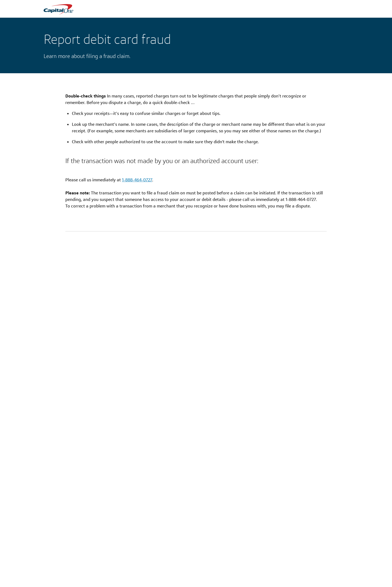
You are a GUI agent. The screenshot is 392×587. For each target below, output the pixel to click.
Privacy (206, 568)
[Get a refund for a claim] (274, 409)
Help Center (262, 575)
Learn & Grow (264, 582)
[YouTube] (345, 542)
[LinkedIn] (335, 542)
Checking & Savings (60, 575)
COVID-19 (261, 568)
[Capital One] (47, 543)
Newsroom (105, 582)
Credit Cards (54, 568)
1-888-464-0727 (137, 180)
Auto (48, 582)
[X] (317, 542)
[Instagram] (307, 542)
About (101, 568)
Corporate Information (115, 575)
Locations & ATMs (163, 568)
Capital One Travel (163, 575)
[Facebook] (326, 542)
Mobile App (158, 582)
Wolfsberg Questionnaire (221, 582)
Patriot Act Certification (220, 575)
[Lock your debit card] (118, 409)
